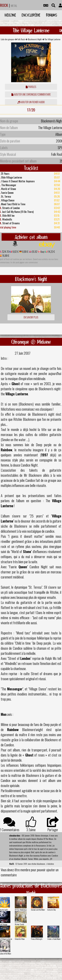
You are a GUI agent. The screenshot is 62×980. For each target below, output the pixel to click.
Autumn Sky (52, 910)
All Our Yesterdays (21, 910)
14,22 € (51, 252)
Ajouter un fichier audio (31, 102)
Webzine (10, 15)
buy (42, 252)
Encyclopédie (31, 15)
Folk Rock (21, 39)
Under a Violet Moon (54, 939)
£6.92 (34, 252)
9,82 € (15, 252)
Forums (52, 15)
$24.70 (5, 252)
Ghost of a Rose (20, 939)
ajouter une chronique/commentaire (31, 94)
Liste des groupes (8, 39)
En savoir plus (31, 317)
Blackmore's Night (35, 39)
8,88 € (25, 252)
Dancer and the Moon (38, 910)
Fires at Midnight (37, 939)
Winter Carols (19, 924)
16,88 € (5, 256)
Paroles (31, 87)
